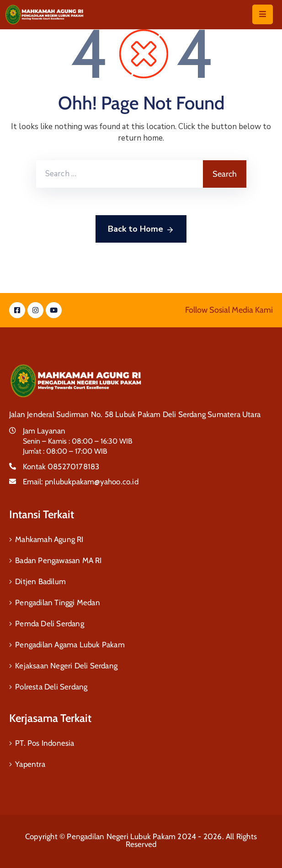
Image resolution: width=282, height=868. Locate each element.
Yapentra (30, 764)
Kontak (61, 467)
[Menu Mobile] (263, 14)
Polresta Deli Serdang (51, 687)
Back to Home (141, 229)
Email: (81, 482)
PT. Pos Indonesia (45, 743)
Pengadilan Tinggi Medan (58, 602)
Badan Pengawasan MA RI (58, 560)
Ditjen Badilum (40, 581)
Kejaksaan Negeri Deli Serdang (66, 666)
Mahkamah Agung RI (49, 539)
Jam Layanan (44, 431)
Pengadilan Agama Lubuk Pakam (70, 645)
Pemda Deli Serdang (50, 624)
